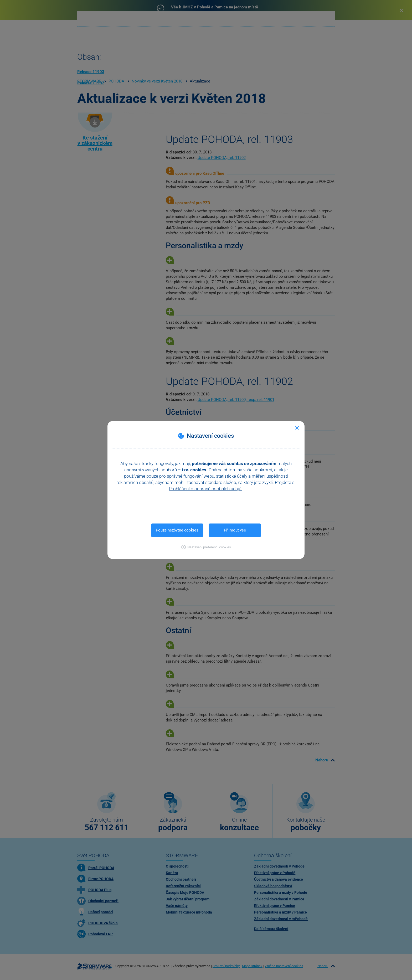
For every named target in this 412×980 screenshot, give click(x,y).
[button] (206, 547)
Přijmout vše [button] (235, 530)
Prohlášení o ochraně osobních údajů (206, 489)
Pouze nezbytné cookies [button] (177, 530)
